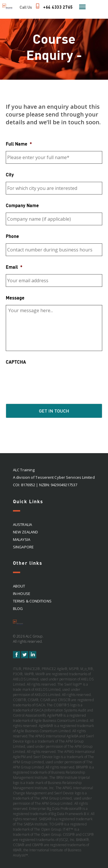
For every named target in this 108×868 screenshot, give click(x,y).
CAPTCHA (16, 362)
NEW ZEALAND (25, 532)
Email (14, 267)
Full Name (19, 144)
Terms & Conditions (32, 601)
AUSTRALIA (22, 524)
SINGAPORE (23, 547)
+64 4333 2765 (58, 7)
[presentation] (50, 380)
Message (15, 298)
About (19, 586)
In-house (22, 594)
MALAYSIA (22, 539)
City (10, 174)
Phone (12, 236)
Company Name (22, 205)
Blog (18, 608)
